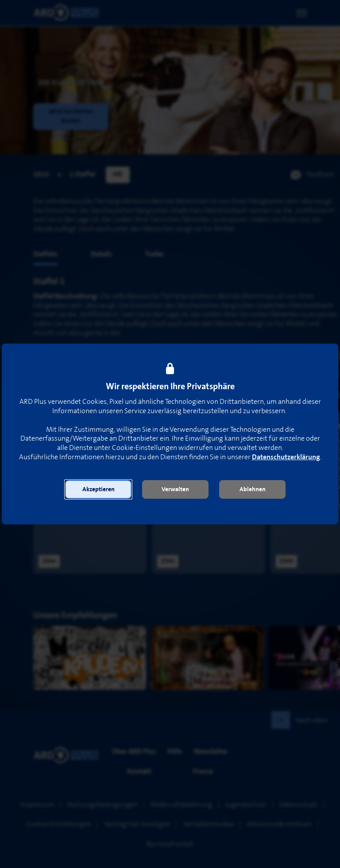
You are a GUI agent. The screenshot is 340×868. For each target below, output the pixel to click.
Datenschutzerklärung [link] (286, 457)
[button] (98, 489)
